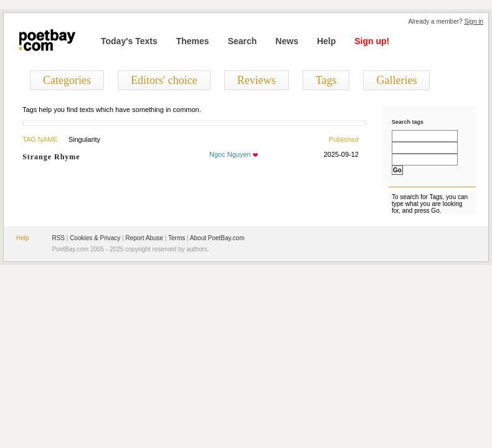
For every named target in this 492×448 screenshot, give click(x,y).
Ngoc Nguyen (230, 154)
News (287, 41)
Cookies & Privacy (95, 238)
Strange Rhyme (51, 157)
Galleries (396, 80)
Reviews (257, 80)
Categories (67, 80)
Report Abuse (144, 238)
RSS (58, 238)
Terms (177, 238)
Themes (193, 41)
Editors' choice (164, 80)
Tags (326, 80)
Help (326, 41)
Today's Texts (129, 41)
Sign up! (372, 41)
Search (243, 41)
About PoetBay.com (217, 238)
